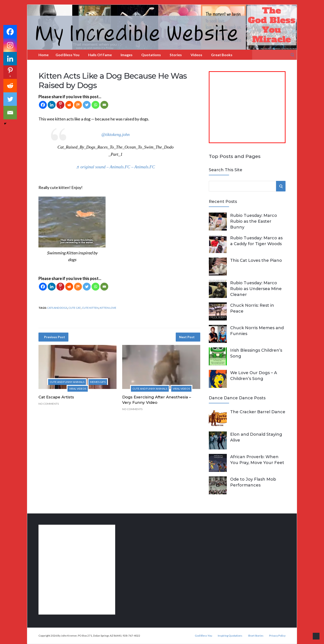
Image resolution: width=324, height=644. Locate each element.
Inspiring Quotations (230, 636)
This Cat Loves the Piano (256, 260)
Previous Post (55, 337)
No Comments (49, 404)
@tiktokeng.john (116, 134)
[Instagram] (10, 45)
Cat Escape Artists (56, 397)
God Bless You (67, 55)
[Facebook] (43, 105)
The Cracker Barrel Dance (258, 412)
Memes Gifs (98, 382)
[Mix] (78, 105)
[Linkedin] (52, 105)
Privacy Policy (277, 636)
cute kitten (90, 308)
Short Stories (256, 636)
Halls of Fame (100, 55)
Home (44, 55)
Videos (196, 55)
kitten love (108, 308)
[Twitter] (87, 105)
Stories (176, 55)
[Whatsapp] (96, 105)
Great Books (222, 55)
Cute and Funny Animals (67, 382)
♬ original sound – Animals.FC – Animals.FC (115, 167)
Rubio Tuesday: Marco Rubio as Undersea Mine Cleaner (256, 289)
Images (127, 55)
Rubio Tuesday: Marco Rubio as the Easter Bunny (254, 221)
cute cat (75, 308)
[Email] (104, 105)
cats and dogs (57, 308)
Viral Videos (78, 389)
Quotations (151, 55)
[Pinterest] (60, 105)
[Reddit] (69, 105)
